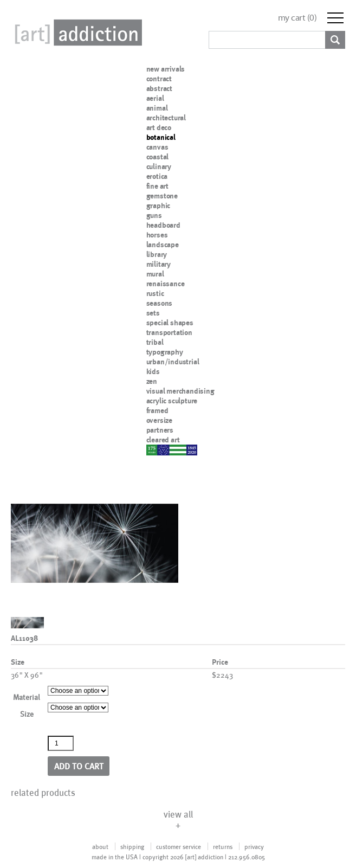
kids (153, 371)
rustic (155, 293)
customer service (179, 846)
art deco (159, 127)
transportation (169, 332)
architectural (166, 118)
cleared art (163, 440)
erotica (157, 176)
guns (154, 215)
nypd (154, 449)
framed (157, 410)
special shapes (170, 323)
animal (157, 108)
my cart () (297, 18)
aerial (155, 98)
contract (159, 79)
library (157, 254)
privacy (254, 846)
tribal (155, 342)
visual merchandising (180, 391)
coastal (158, 157)
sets (153, 313)
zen (152, 381)
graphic (158, 205)
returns (223, 846)
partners (160, 430)
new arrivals (166, 69)
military (158, 264)
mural (155, 274)
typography (165, 352)
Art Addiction (76, 33)
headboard (163, 225)
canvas (157, 147)
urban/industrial (173, 362)
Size (27, 714)
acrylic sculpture (172, 401)
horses (157, 235)
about (100, 846)
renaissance (166, 284)
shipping (132, 846)
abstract (159, 88)
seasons (160, 303)
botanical (161, 137)
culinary (159, 166)
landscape (163, 245)
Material (27, 697)
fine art (157, 186)
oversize (159, 420)
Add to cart (79, 766)
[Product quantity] (61, 743)
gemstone (162, 196)
